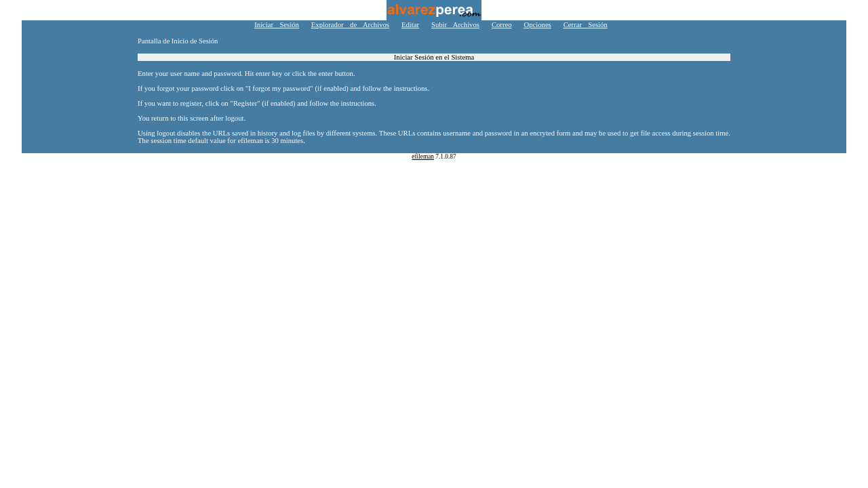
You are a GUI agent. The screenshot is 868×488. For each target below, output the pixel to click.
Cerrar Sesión (586, 25)
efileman (423, 157)
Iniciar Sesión (277, 25)
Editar (410, 25)
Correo (502, 25)
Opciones (538, 25)
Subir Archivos (455, 25)
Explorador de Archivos (350, 25)
